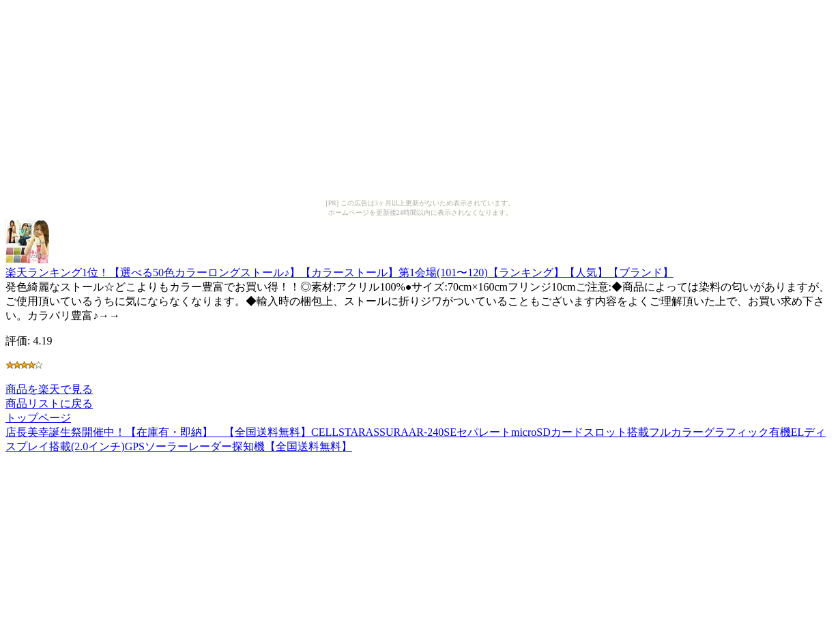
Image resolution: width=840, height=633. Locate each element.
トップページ (38, 418)
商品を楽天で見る (49, 389)
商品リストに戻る (49, 403)
